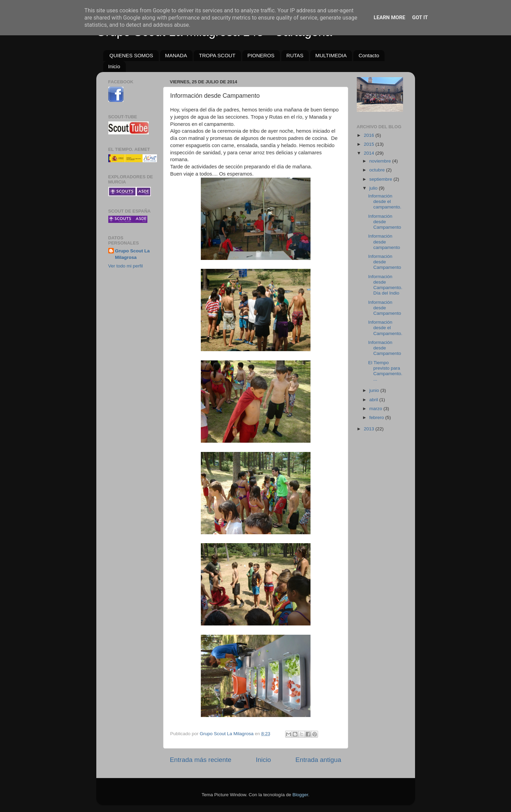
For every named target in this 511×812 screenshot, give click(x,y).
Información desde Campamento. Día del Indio (385, 285)
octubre (378, 170)
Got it (420, 17)
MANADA (176, 55)
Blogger (300, 795)
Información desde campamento (384, 242)
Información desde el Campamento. (385, 328)
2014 (369, 153)
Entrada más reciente (201, 760)
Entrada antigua (318, 760)
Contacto (369, 55)
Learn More (389, 17)
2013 (369, 429)
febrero (378, 417)
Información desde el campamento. (385, 201)
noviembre (381, 161)
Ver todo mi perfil (126, 266)
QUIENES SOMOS (131, 55)
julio (374, 188)
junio (375, 390)
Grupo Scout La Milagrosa (132, 254)
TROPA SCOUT (217, 55)
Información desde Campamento (385, 222)
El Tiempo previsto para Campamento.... (385, 371)
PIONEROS (261, 55)
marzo (376, 409)
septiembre (382, 179)
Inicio (114, 66)
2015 (369, 144)
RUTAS (295, 55)
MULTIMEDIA (331, 55)
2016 (369, 135)
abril (374, 400)
